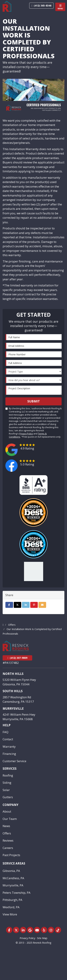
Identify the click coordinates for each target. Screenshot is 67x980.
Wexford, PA (11, 907)
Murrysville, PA (13, 885)
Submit (34, 401)
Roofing (8, 775)
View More (10, 914)
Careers (8, 848)
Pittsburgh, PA (12, 900)
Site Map (42, 938)
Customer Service (14, 761)
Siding (7, 783)
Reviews (8, 840)
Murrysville (13, 709)
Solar (6, 790)
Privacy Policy (26, 434)
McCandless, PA (13, 878)
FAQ (5, 732)
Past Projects (11, 855)
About (7, 811)
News (6, 826)
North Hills (13, 674)
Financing (9, 754)
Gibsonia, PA (11, 871)
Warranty (9, 747)
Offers (7, 833)
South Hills (13, 691)
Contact (8, 739)
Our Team (10, 819)
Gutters (8, 797)
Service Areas (14, 863)
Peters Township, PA (17, 893)
